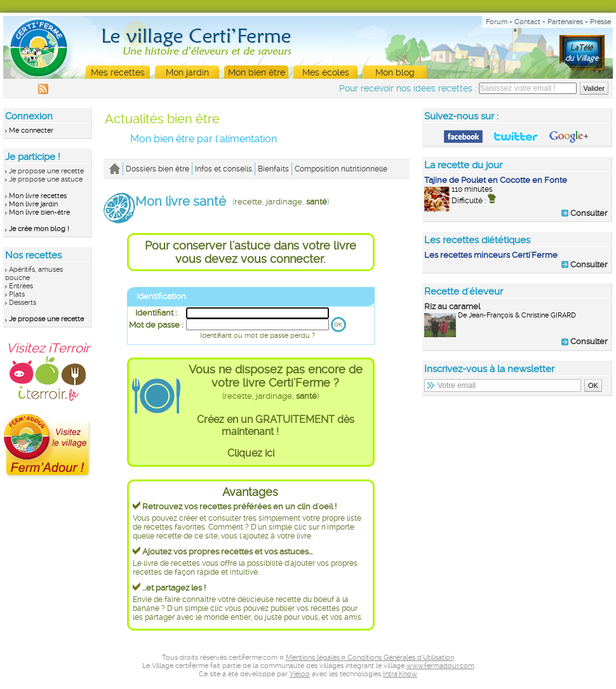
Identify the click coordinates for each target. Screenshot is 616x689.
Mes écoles (326, 72)
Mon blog (395, 72)
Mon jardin (187, 72)
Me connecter (31, 130)
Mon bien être (257, 72)
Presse (600, 22)
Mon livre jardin (33, 204)
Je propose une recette (46, 171)
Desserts (23, 303)
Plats (17, 294)
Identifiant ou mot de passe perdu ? (258, 336)
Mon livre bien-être (39, 212)
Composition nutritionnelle (341, 169)
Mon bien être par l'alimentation (204, 139)
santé (317, 202)
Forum (497, 22)
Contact (527, 22)
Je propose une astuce (46, 179)
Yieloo (300, 674)
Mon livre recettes (38, 196)
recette (248, 202)
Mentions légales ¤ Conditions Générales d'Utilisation (370, 658)
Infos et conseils (224, 169)
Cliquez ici (251, 453)
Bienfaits (273, 169)
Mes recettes (118, 72)
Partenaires (565, 22)
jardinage (284, 202)
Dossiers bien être (157, 169)
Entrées (21, 286)
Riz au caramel (452, 306)
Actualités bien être (162, 119)
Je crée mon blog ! (39, 229)
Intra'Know (400, 674)
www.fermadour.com (440, 666)
